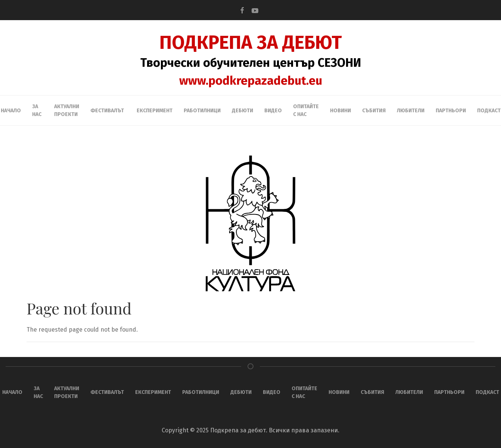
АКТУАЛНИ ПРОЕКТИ (67, 110)
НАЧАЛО (11, 111)
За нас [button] (37, 110)
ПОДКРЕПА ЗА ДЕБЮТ (251, 43)
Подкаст (489, 111)
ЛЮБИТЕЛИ (411, 111)
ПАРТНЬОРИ (451, 111)
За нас (38, 392)
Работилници (202, 111)
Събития (374, 111)
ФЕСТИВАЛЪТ (107, 392)
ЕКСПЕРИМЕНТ (155, 111)
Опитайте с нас (306, 110)
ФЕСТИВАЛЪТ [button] (107, 111)
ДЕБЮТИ (242, 111)
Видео (273, 111)
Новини (340, 111)
